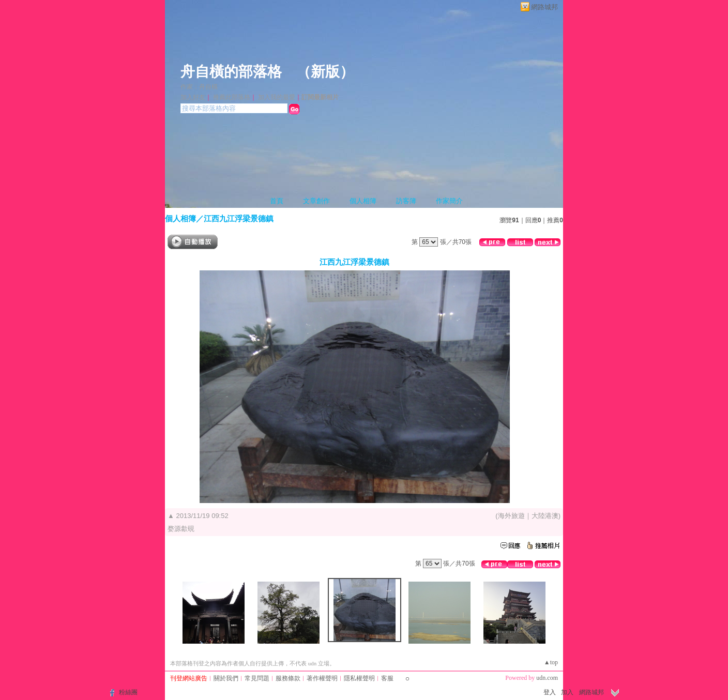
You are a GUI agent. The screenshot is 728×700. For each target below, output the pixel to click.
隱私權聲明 (359, 678)
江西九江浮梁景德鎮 (239, 218)
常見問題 (257, 678)
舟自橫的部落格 (231, 72)
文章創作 (316, 201)
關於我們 (226, 678)
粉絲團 (128, 692)
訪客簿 (406, 201)
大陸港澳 (545, 516)
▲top (551, 662)
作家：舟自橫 (199, 87)
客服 (387, 678)
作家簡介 (449, 201)
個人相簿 (363, 201)
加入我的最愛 (277, 97)
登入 (550, 692)
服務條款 (288, 678)
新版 (325, 72)
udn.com (547, 678)
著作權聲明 (322, 678)
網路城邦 (544, 7)
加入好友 (193, 97)
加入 (567, 692)
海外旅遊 (511, 516)
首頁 (277, 201)
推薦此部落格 (232, 97)
